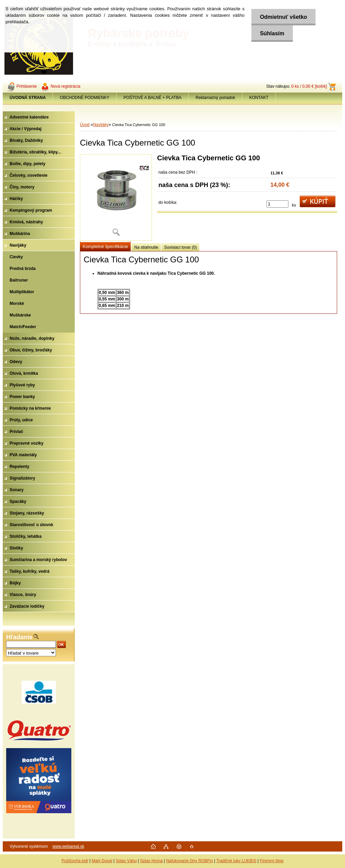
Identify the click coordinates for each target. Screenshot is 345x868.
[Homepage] (28, 98)
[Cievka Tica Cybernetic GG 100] (116, 197)
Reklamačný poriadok (215, 98)
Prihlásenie (27, 86)
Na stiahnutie (146, 247)
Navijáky (101, 125)
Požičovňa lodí (75, 861)
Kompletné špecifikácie (105, 246)
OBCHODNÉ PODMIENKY (85, 98)
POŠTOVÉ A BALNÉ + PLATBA (152, 98)
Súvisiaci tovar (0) (181, 247)
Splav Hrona (151, 861)
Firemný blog (271, 861)
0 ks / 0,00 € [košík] (309, 86)
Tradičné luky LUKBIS (236, 861)
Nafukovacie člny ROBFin (189, 861)
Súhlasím (272, 33)
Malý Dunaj (102, 861)
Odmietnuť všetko (283, 17)
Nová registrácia (65, 86)
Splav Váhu (126, 861)
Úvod (85, 125)
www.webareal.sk (68, 846)
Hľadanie (19, 637)
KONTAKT (259, 98)
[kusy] (277, 204)
